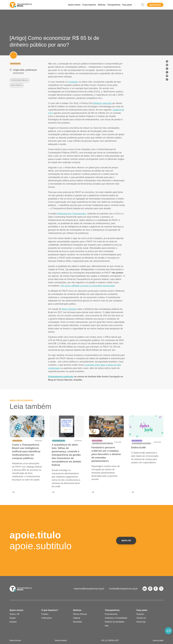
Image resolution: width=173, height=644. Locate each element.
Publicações (46, 618)
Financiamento (111, 614)
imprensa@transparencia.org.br (89, 589)
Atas (107, 626)
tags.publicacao (59, 441)
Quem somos (74, 5)
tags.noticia (17, 441)
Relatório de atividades (115, 622)
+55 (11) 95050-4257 (110, 640)
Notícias (102, 5)
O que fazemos (89, 5)
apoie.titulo (155, 5)
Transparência (114, 5)
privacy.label (158, 640)
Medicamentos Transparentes (72, 214)
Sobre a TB (14, 614)
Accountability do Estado (141, 443)
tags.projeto (137, 441)
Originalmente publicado (61, 377)
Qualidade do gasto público (102, 443)
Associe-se (141, 618)
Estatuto (13, 622)
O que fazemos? (50, 610)
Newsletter (78, 622)
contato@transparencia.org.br (123, 589)
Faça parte (127, 5)
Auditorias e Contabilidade (116, 618)
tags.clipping (97, 441)
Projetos (45, 614)
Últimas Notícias (80, 614)
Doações (140, 614)
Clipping (77, 618)
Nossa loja (141, 622)
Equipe (13, 618)
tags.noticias (15, 64)
